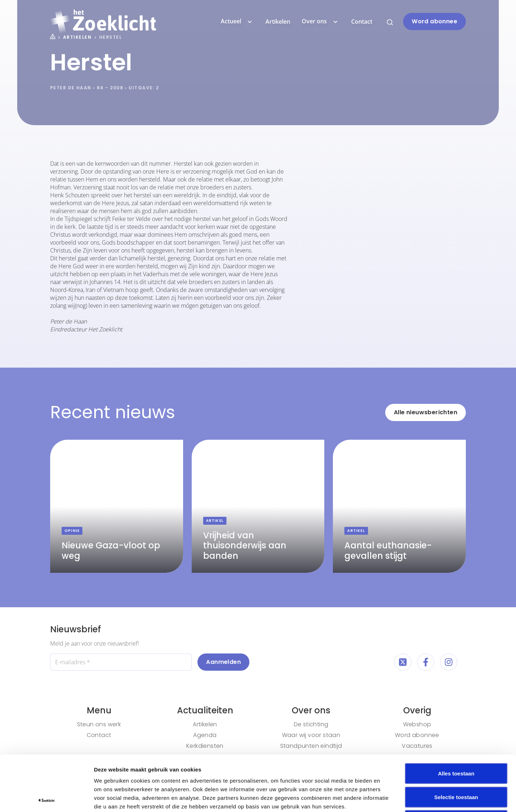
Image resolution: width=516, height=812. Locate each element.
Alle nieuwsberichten (426, 412)
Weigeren (456, 765)
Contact (362, 22)
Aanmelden (223, 662)
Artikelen (278, 22)
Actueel (237, 22)
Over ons (321, 22)
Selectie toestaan (456, 742)
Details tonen (387, 798)
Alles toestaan (456, 718)
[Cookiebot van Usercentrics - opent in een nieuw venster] (46, 798)
